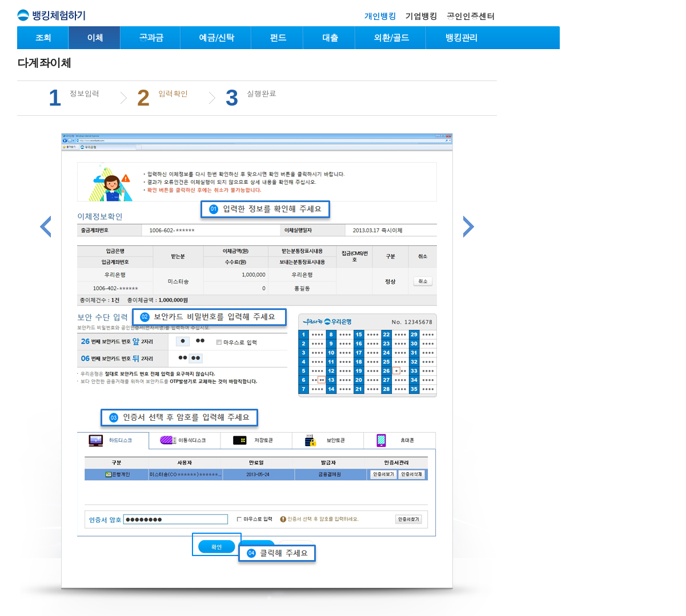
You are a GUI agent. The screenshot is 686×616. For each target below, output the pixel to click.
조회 (43, 37)
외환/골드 (391, 37)
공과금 (151, 37)
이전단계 (45, 227)
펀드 (278, 37)
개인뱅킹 (380, 16)
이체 (95, 37)
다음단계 (469, 227)
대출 (330, 37)
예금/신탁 (216, 37)
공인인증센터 (471, 16)
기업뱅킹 (422, 16)
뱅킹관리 (462, 37)
